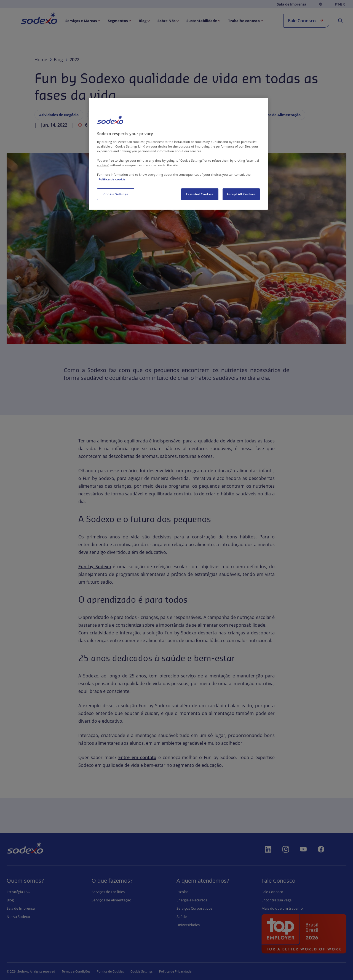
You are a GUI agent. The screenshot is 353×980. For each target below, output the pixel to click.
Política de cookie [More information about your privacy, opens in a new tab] (112, 179)
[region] (178, 154)
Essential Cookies (200, 194)
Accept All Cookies (241, 194)
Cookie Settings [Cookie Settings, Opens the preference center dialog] (116, 194)
